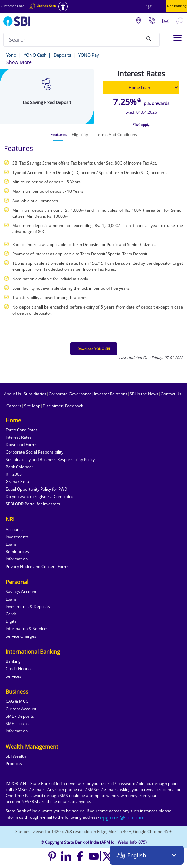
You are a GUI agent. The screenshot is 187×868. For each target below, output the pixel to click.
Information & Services (27, 629)
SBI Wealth (16, 756)
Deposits (62, 55)
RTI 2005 (14, 474)
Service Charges (21, 636)
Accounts (14, 529)
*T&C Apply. (141, 125)
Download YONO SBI (94, 349)
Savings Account (21, 592)
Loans (11, 544)
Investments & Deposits (28, 606)
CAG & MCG (17, 701)
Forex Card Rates (22, 430)
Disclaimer (53, 406)
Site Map (32, 406)
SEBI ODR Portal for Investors (33, 504)
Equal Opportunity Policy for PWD (37, 489)
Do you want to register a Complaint (39, 496)
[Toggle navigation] (177, 38)
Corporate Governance (70, 394)
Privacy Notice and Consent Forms (38, 566)
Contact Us (171, 394)
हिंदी (149, 7)
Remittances (17, 552)
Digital (12, 621)
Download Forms (21, 445)
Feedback (74, 406)
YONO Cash (35, 55)
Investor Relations (111, 394)
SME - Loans (17, 724)
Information (17, 559)
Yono (11, 55)
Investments (17, 537)
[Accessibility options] (63, 7)
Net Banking (177, 6)
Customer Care (13, 6)
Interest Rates (19, 437)
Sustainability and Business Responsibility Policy (50, 459)
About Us (13, 394)
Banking (13, 661)
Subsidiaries (35, 394)
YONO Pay (89, 55)
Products (14, 764)
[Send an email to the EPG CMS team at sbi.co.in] (122, 817)
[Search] (149, 39)
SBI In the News (144, 394)
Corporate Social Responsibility (35, 452)
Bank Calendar (19, 467)
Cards (11, 614)
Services (14, 676)
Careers (14, 406)
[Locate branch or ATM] (138, 21)
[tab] (59, 135)
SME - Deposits (20, 716)
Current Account (21, 709)
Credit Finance (19, 669)
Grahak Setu (17, 482)
